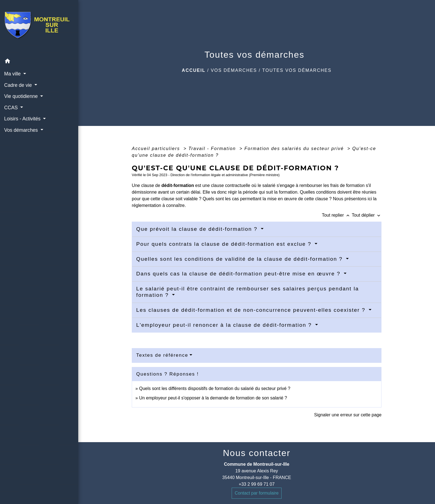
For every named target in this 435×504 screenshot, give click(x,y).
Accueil (194, 70)
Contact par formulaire (257, 493)
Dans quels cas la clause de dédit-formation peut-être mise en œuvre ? (239, 274)
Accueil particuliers (157, 149)
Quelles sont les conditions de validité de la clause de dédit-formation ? (240, 259)
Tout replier (337, 215)
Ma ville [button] (13, 74)
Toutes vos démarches (297, 70)
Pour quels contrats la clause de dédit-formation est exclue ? (225, 244)
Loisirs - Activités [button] (23, 119)
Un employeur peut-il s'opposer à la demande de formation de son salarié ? (213, 398)
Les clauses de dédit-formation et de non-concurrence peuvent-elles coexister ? (252, 310)
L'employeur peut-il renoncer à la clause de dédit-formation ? (225, 325)
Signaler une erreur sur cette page (348, 415)
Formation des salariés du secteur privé (295, 149)
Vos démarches (234, 70)
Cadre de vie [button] (19, 85)
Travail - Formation (213, 149)
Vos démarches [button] (22, 130)
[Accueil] (39, 28)
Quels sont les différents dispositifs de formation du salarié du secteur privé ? (215, 388)
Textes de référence (162, 355)
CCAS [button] (12, 108)
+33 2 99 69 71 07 (256, 484)
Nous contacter (256, 453)
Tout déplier (367, 215)
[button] (39, 62)
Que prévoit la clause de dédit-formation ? (198, 229)
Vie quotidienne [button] (22, 96)
